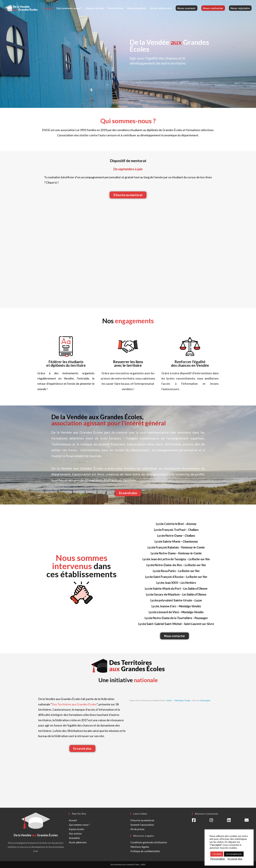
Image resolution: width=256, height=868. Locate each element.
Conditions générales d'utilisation (149, 842)
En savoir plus (235, 859)
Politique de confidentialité (145, 851)
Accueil (73, 820)
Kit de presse (137, 829)
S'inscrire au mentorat (142, 820)
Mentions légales (140, 847)
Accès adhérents (78, 842)
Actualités (74, 838)
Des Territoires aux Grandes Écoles (74, 704)
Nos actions (75, 834)
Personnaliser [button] (218, 859)
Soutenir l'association (142, 825)
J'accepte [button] (217, 854)
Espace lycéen (76, 829)
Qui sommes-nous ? (79, 825)
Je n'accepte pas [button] (234, 854)
